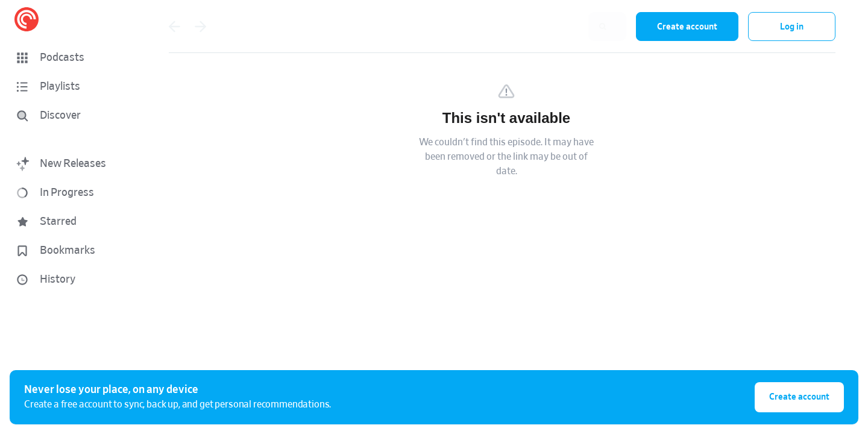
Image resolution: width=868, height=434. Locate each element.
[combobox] (548, 27)
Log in (792, 27)
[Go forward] (201, 27)
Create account (687, 27)
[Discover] (70, 116)
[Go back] (174, 27)
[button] (72, 58)
